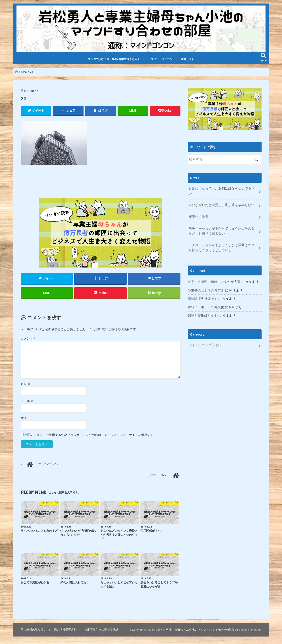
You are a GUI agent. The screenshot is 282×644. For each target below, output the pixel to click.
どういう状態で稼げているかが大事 (214, 281)
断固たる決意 (198, 216)
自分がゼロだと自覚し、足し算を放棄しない (222, 205)
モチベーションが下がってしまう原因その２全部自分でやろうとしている (222, 247)
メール (27, 401)
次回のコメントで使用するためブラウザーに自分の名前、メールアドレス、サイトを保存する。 (90, 435)
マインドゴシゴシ (162, 59)
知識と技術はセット (203, 315)
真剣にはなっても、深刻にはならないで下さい (222, 191)
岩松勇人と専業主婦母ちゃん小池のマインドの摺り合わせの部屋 (193, 630)
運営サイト (187, 59)
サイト (25, 418)
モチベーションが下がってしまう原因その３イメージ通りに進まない (222, 231)
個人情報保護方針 (65, 630)
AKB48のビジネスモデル (206, 290)
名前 (26, 384)
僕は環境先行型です (203, 298)
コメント (29, 339)
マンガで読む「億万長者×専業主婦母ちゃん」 (115, 59)
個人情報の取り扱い (34, 630)
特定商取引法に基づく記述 (101, 630)
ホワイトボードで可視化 (206, 306)
